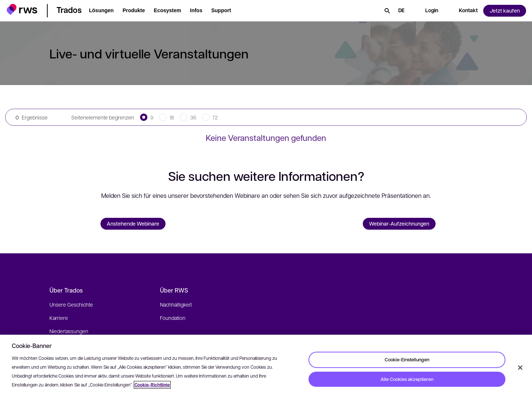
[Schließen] (520, 368)
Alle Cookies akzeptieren (407, 379)
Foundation (173, 318)
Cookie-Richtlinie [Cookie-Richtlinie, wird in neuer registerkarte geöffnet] (152, 385)
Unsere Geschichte (71, 304)
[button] (22, 9)
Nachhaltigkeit (176, 304)
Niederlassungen (69, 331)
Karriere (59, 318)
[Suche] (387, 11)
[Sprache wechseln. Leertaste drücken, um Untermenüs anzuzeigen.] (401, 11)
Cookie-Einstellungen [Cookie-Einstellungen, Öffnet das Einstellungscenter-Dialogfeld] (407, 359)
